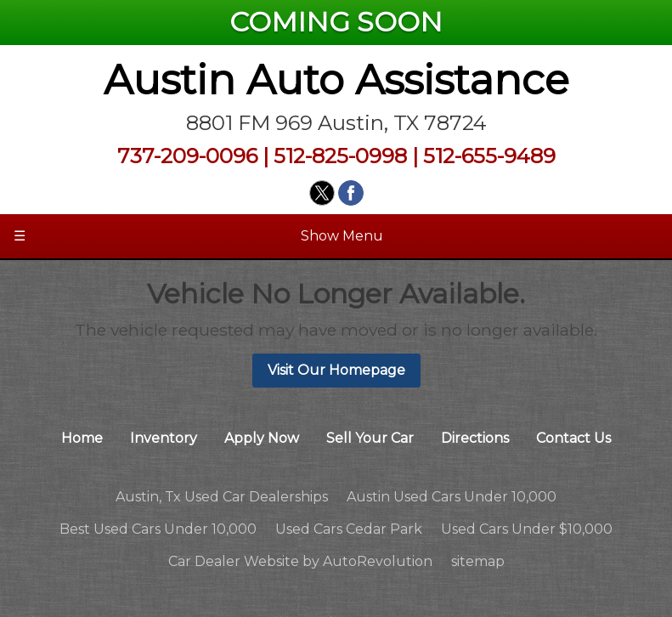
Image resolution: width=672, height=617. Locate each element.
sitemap (478, 561)
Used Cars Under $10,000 (527, 529)
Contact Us (573, 438)
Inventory (164, 438)
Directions (475, 438)
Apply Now (262, 438)
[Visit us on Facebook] (351, 193)
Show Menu (198, 236)
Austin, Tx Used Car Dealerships (222, 497)
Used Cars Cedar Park (349, 529)
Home (82, 438)
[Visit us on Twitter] (322, 193)
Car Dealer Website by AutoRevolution (300, 561)
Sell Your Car (370, 438)
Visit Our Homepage (336, 370)
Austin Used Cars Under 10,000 (452, 497)
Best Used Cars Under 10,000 (158, 529)
